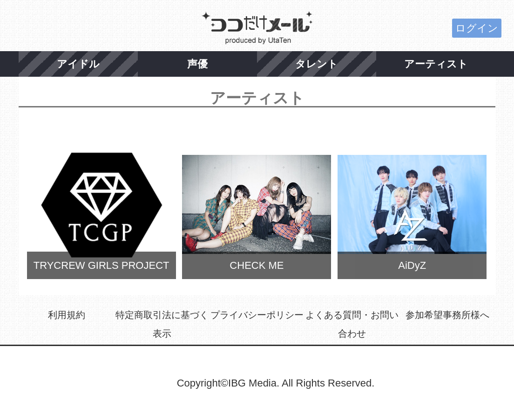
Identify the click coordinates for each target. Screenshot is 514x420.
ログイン (477, 28)
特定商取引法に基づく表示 (162, 324)
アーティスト (436, 64)
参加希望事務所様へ (447, 315)
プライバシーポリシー (257, 315)
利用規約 (67, 315)
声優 (197, 64)
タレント (317, 64)
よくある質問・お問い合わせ (352, 324)
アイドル (78, 64)
